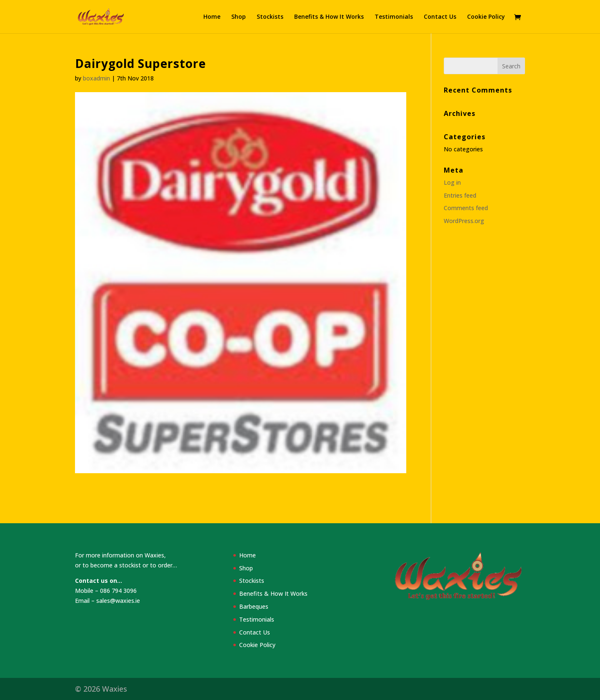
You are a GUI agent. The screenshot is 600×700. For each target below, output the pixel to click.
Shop (239, 17)
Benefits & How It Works (329, 17)
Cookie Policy (486, 17)
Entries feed (460, 195)
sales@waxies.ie (118, 601)
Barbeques (254, 606)
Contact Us (440, 17)
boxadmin (96, 78)
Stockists (270, 17)
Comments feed (466, 208)
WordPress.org (464, 221)
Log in (452, 182)
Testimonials (394, 17)
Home (212, 17)
